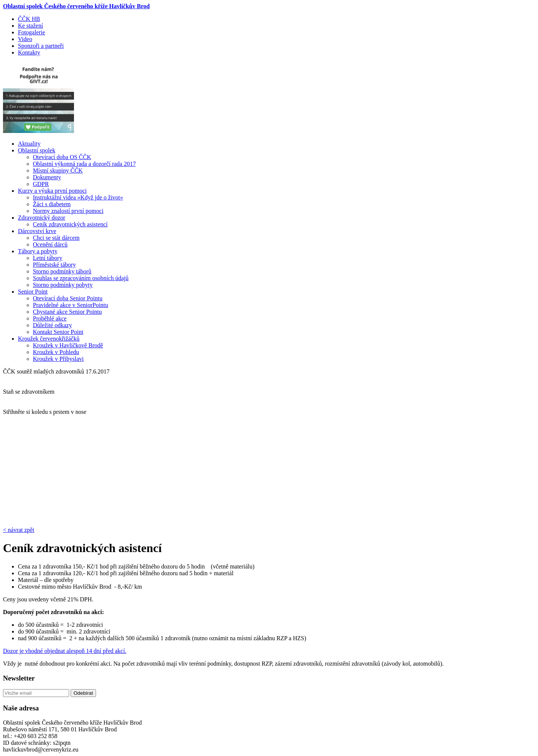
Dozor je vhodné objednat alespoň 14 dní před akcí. (65, 651)
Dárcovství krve (37, 231)
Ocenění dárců (50, 244)
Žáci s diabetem (52, 204)
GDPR (41, 184)
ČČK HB (29, 19)
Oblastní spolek (37, 150)
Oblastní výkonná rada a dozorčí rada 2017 (84, 164)
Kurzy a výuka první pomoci (52, 191)
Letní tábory (48, 258)
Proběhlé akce (50, 318)
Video (25, 39)
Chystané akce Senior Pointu (67, 312)
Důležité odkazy (52, 325)
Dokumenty (47, 177)
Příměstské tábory (54, 265)
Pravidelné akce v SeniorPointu (70, 305)
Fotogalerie (32, 32)
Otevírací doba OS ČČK (62, 157)
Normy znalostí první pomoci (68, 211)
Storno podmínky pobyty (63, 285)
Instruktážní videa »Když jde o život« (78, 197)
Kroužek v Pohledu (56, 352)
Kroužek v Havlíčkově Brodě (68, 345)
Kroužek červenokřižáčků (49, 339)
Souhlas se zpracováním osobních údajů (81, 278)
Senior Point (33, 292)
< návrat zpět (19, 530)
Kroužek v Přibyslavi (58, 359)
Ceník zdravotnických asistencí (70, 224)
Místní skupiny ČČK (58, 171)
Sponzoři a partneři (41, 46)
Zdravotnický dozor (42, 218)
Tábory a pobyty (38, 251)
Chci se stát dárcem (56, 238)
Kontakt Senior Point (58, 332)
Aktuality (29, 144)
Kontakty (29, 52)
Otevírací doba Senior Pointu (68, 298)
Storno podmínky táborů (62, 271)
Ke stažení (30, 26)
